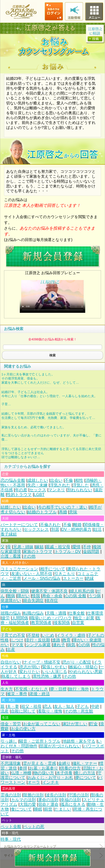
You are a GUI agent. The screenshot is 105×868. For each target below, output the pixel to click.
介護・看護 (11, 556)
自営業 (78, 623)
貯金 (94, 724)
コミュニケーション (19, 569)
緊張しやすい (55, 667)
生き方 (7, 689)
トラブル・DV (68, 551)
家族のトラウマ (38, 551)
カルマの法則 (23, 800)
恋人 (48, 706)
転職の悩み (34, 613)
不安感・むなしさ (32, 689)
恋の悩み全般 (13, 480)
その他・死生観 (79, 711)
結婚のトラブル (42, 512)
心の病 (84, 645)
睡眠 (38, 809)
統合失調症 (33, 600)
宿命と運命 (48, 804)
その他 (29, 556)
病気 (71, 645)
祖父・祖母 (31, 706)
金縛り (64, 763)
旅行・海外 (79, 689)
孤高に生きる (73, 804)
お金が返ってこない (42, 724)
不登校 (33, 635)
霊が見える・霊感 (39, 763)
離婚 (77, 525)
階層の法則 (33, 795)
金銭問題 (91, 551)
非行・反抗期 (38, 640)
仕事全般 (77, 613)
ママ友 (17, 645)
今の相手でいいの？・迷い (63, 507)
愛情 (76, 547)
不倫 (69, 480)
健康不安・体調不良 (49, 591)
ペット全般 (11, 827)
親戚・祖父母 (58, 547)
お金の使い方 (23, 729)
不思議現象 (11, 763)
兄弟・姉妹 (23, 547)
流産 (5, 711)
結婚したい (11, 507)
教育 (67, 640)
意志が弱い (30, 667)
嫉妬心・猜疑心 (83, 667)
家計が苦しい (75, 724)
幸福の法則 (71, 800)
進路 (56, 640)
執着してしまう (16, 676)
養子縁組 (9, 534)
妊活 (98, 529)
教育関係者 (41, 623)
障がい (24, 596)
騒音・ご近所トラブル (40, 741)
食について (21, 809)
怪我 (36, 596)
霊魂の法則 (11, 795)
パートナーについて (19, 525)
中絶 (95, 706)
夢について (86, 778)
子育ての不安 (13, 635)
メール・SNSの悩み (42, 578)
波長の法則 (56, 795)
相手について (53, 569)
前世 (48, 809)
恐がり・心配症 (77, 662)
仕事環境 (95, 613)
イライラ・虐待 (71, 635)
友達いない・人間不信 (32, 574)
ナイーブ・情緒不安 (42, 662)
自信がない (11, 662)
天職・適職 (56, 613)
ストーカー (73, 578)
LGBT (39, 495)
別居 (55, 529)
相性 (79, 480)
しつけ (17, 640)
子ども (83, 706)
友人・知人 (64, 706)
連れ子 (59, 645)
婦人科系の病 (82, 591)
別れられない (80, 490)
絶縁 (90, 578)
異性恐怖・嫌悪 (47, 676)
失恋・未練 (37, 485)
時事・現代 (11, 839)
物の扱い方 (44, 773)
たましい (63, 809)
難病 (11, 596)
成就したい (38, 480)
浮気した (81, 485)
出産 (11, 649)
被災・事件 (17, 694)
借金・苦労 (11, 724)
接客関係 (62, 623)
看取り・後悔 (50, 711)
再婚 (63, 512)
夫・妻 (13, 706)
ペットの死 (34, 827)
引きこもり (65, 574)
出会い (56, 480)
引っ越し (9, 741)
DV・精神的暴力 (76, 529)
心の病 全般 (75, 596)
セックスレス (36, 529)
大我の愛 (28, 804)
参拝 (23, 768)
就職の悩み (11, 613)
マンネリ (57, 490)
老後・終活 (40, 694)
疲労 (6, 618)
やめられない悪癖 (86, 672)
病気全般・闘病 (15, 591)
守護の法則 (79, 795)
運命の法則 (48, 800)
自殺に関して (23, 711)
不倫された (51, 525)
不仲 (87, 547)
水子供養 (64, 773)
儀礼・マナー (85, 763)
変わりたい (30, 672)
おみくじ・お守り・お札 (50, 778)
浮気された (60, 485)
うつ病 (95, 596)
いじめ (48, 635)
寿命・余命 (52, 596)
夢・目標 (58, 689)
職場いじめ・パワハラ (51, 618)
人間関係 (20, 618)
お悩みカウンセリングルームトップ (30, 846)
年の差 (21, 490)
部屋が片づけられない (60, 746)
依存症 (52, 600)
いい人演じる (55, 672)
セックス (38, 490)
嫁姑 (40, 547)
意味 (73, 512)
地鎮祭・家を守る (79, 741)
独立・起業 (84, 618)
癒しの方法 (85, 773)
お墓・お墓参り (44, 768)
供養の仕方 (70, 768)
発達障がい (11, 600)
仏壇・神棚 (21, 773)
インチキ (51, 782)
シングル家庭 (38, 645)
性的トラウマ (19, 495)
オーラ (34, 782)
